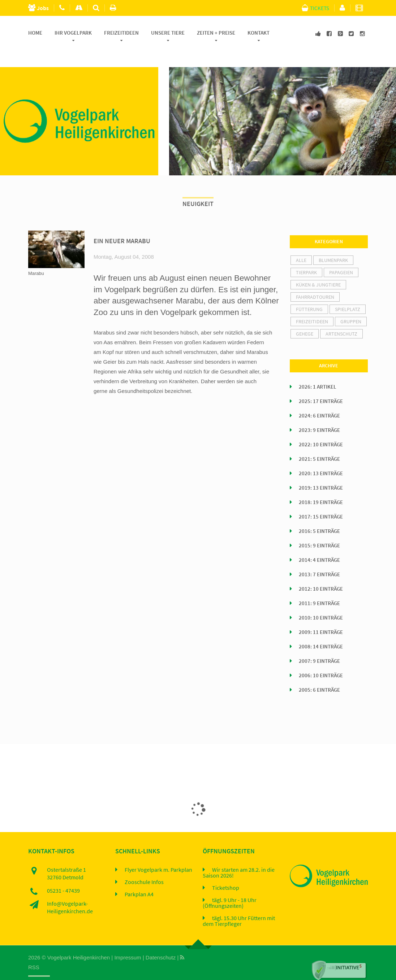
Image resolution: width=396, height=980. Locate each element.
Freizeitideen (121, 33)
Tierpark (306, 256)
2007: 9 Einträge (319, 644)
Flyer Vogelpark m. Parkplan (158, 853)
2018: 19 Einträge (321, 486)
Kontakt (259, 33)
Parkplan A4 (139, 878)
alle (301, 244)
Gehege (305, 317)
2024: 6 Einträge (319, 399)
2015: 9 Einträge (319, 529)
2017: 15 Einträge (321, 500)
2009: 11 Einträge (321, 616)
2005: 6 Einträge (319, 673)
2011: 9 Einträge (319, 587)
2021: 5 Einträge (319, 442)
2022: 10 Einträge (321, 428)
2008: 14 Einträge (321, 630)
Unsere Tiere (168, 33)
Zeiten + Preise (216, 33)
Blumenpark (333, 244)
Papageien (341, 256)
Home (35, 33)
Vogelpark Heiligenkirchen (79, 941)
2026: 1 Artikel (318, 370)
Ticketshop (226, 871)
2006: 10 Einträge (321, 659)
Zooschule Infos (144, 865)
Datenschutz (161, 941)
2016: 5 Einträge (319, 515)
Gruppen (351, 305)
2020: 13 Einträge (321, 457)
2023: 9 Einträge (319, 414)
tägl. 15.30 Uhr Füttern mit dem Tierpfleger (239, 904)
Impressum (128, 941)
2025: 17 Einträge (321, 385)
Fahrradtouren (315, 280)
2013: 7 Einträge (319, 558)
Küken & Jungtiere (318, 268)
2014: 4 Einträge (319, 543)
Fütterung (309, 293)
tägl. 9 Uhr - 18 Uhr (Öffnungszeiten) (230, 886)
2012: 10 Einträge (321, 572)
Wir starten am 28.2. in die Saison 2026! (239, 856)
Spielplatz (348, 293)
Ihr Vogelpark (73, 33)
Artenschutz (341, 317)
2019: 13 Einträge (321, 471)
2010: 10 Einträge (321, 601)
